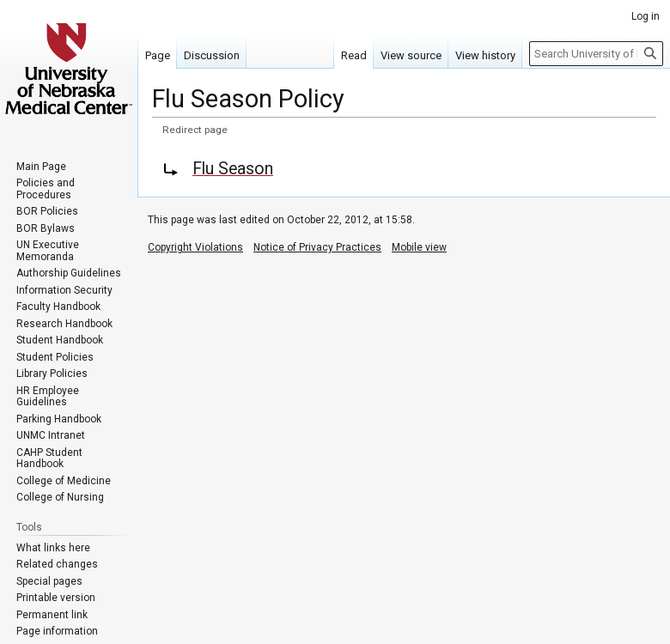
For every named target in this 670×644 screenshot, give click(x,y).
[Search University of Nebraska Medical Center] (596, 54)
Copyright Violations (195, 247)
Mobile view (419, 247)
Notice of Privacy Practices (317, 247)
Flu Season (233, 169)
